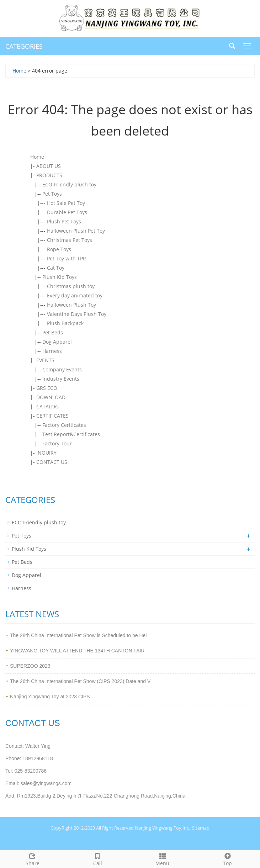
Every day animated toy (75, 295)
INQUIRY (46, 453)
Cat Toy (56, 268)
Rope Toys (59, 249)
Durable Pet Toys (67, 212)
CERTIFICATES (52, 416)
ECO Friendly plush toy (69, 184)
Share (33, 859)
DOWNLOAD (51, 397)
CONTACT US (52, 462)
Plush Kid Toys (60, 277)
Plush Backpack (65, 323)
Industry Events (61, 379)
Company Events (62, 369)
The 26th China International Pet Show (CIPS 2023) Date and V (80, 681)
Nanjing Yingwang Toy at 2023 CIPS (50, 697)
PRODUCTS (49, 175)
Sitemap (201, 828)
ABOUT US (49, 166)
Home (19, 71)
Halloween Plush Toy (71, 305)
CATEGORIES (24, 46)
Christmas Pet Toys (70, 240)
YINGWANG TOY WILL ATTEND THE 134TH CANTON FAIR (77, 651)
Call (98, 859)
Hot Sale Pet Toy (66, 203)
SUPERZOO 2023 (30, 666)
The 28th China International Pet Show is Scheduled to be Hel (78, 635)
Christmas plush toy (71, 286)
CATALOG (47, 406)
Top (227, 859)
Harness (52, 351)
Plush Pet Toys (64, 221)
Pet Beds (53, 332)
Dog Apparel (57, 342)
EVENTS (45, 360)
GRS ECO (47, 388)
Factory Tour (57, 443)
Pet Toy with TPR (67, 258)
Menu (163, 859)
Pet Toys (52, 194)
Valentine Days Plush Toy (77, 314)
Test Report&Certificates (71, 434)
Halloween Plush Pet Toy (76, 231)
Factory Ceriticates (64, 425)
